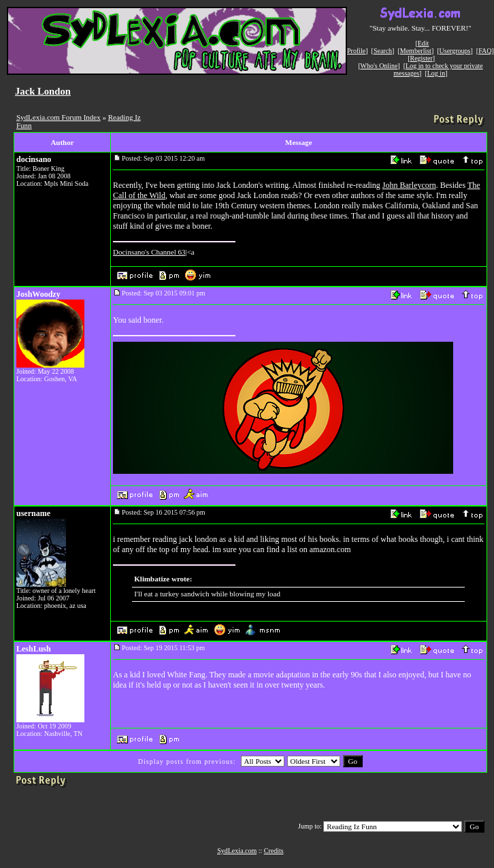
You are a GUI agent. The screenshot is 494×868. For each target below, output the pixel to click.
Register (421, 58)
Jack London (43, 91)
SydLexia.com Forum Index (59, 117)
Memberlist (416, 51)
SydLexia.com (237, 851)
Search (383, 51)
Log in (436, 73)
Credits (274, 851)
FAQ (485, 51)
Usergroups (455, 51)
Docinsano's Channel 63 (149, 252)
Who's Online (379, 66)
